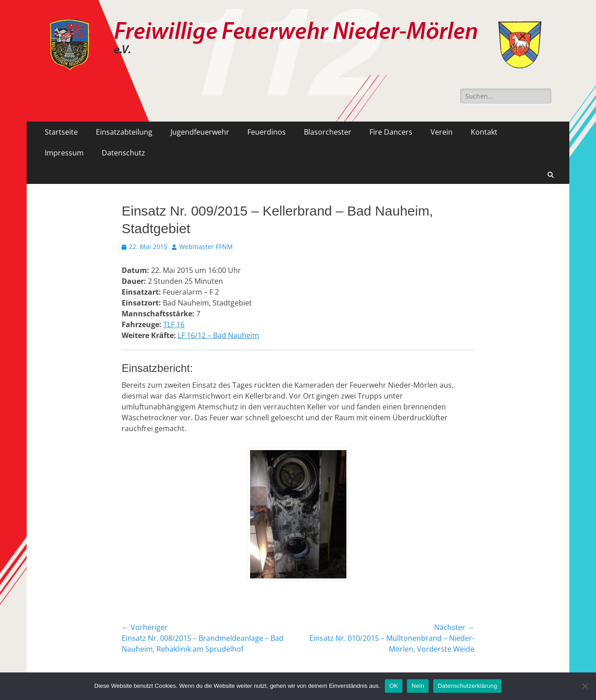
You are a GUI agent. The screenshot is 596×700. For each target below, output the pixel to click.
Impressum (64, 153)
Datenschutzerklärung (467, 686)
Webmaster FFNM (206, 247)
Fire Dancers (391, 132)
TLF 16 (174, 324)
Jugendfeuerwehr (200, 132)
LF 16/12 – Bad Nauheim (218, 335)
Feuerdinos (267, 132)
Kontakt (484, 132)
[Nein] (585, 686)
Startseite (61, 132)
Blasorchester (328, 132)
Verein (442, 132)
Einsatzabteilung (124, 132)
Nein (418, 686)
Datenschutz (123, 153)
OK (394, 686)
